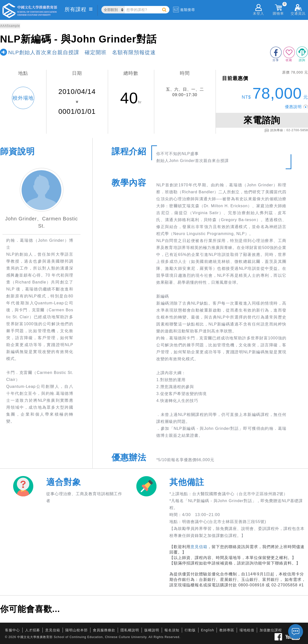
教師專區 (227, 630)
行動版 (190, 630)
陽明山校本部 (77, 630)
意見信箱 (199, 547)
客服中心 (12, 630)
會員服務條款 (104, 630)
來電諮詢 (262, 120)
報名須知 (172, 630)
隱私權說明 (130, 630)
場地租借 (247, 630)
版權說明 (152, 630)
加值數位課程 (271, 630)
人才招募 (33, 630)
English (208, 630)
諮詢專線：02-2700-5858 (286, 130)
